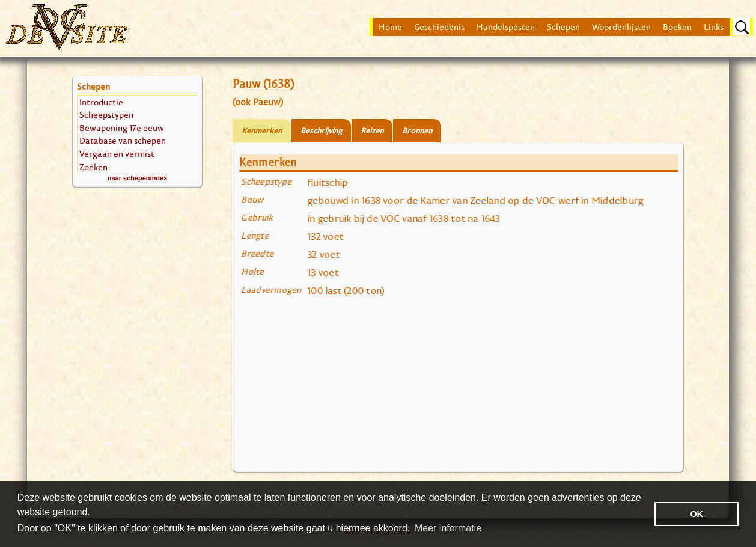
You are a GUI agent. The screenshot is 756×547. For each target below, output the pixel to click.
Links (714, 27)
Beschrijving (321, 131)
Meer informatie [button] (448, 528)
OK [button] (697, 514)
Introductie (101, 102)
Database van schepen (123, 140)
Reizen (372, 131)
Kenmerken (262, 131)
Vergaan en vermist (117, 154)
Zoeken (93, 167)
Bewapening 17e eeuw (122, 128)
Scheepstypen (106, 115)
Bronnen (417, 131)
